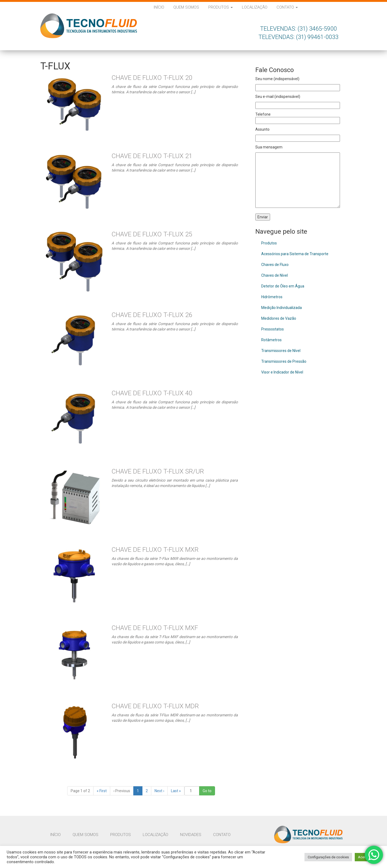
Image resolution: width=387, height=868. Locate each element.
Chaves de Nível (275, 275)
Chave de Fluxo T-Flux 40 (152, 393)
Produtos (221, 7)
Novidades (191, 835)
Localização (255, 7)
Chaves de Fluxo (275, 265)
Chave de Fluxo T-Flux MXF (155, 628)
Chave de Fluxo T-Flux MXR (155, 550)
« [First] (102, 791)
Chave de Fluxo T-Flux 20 (152, 78)
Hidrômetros (272, 297)
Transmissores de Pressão (284, 361)
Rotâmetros (271, 340)
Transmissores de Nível (281, 351)
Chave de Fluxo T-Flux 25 (152, 234)
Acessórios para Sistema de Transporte (295, 254)
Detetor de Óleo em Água (283, 286)
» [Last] (176, 791)
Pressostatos (273, 329)
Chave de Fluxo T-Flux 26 (152, 315)
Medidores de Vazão (279, 318)
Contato (287, 7)
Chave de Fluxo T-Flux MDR (155, 706)
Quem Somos (186, 7)
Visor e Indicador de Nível (282, 372)
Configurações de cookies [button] (328, 857)
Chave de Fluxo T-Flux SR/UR (158, 471)
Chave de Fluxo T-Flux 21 (152, 156)
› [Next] (159, 791)
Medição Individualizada (282, 308)
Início (159, 7)
